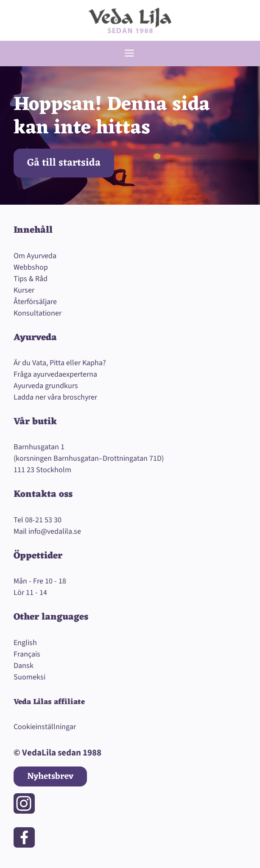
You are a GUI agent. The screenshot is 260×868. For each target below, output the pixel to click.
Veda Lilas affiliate (49, 702)
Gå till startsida (64, 163)
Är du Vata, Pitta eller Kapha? (60, 363)
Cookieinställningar (45, 727)
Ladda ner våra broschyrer (55, 397)
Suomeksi (29, 677)
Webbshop (31, 267)
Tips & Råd (31, 279)
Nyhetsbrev (50, 776)
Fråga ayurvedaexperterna (55, 374)
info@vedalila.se (55, 531)
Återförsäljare (35, 302)
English (25, 643)
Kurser (24, 290)
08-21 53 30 (43, 520)
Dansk (24, 666)
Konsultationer (38, 313)
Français (27, 654)
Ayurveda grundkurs (46, 386)
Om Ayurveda (35, 256)
